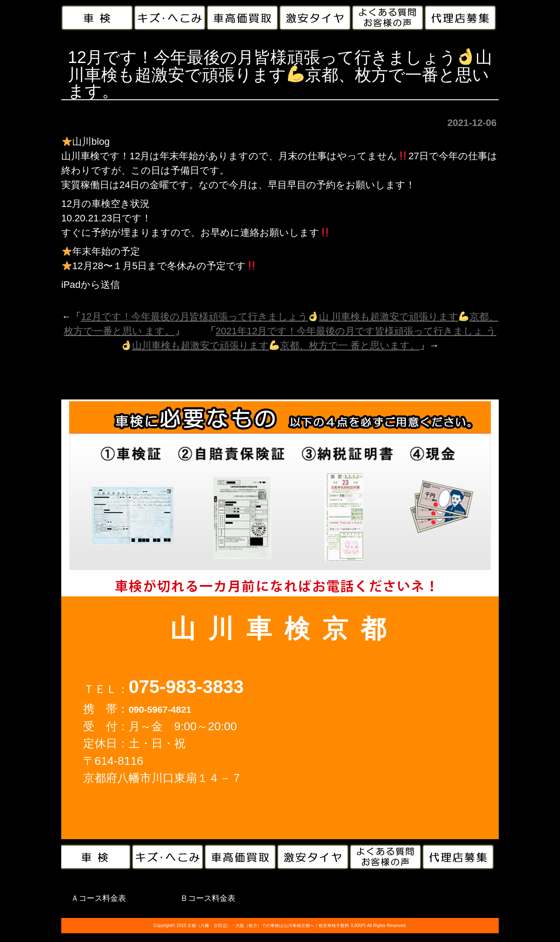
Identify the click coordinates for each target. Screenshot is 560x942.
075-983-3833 (186, 687)
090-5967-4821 (160, 709)
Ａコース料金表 (98, 898)
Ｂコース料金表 (208, 898)
